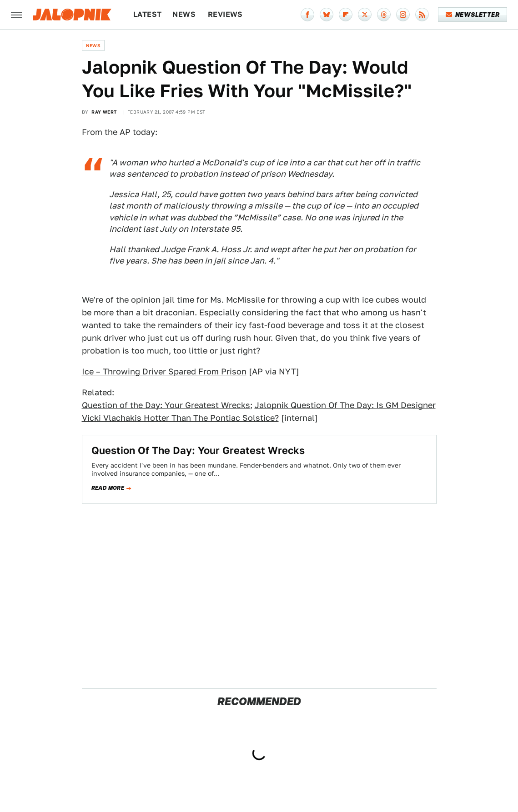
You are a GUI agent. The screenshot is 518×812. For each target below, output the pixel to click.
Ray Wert (104, 112)
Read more (108, 488)
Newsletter (473, 15)
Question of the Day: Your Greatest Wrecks (166, 405)
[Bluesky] (327, 15)
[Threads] (384, 15)
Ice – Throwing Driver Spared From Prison (164, 371)
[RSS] (422, 15)
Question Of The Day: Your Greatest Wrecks (198, 450)
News (184, 14)
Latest (147, 14)
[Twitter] (365, 15)
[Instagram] (403, 15)
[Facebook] (307, 15)
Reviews (225, 14)
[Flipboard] (346, 15)
